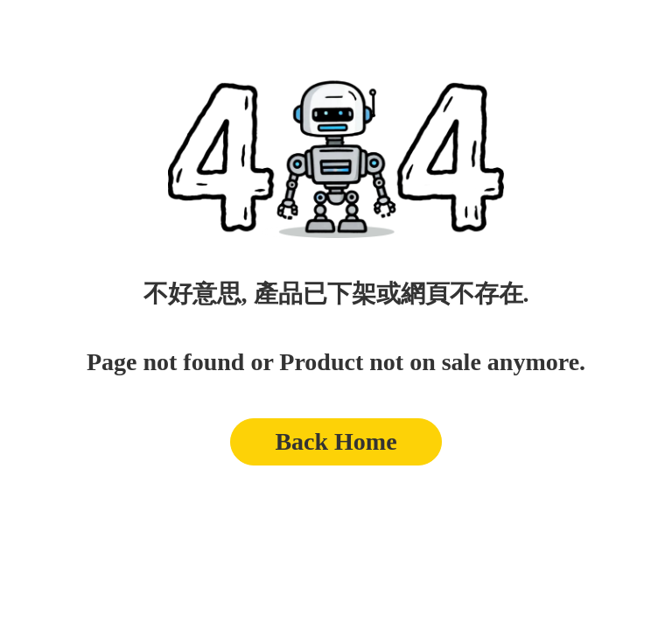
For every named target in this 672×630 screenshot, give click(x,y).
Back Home (336, 441)
